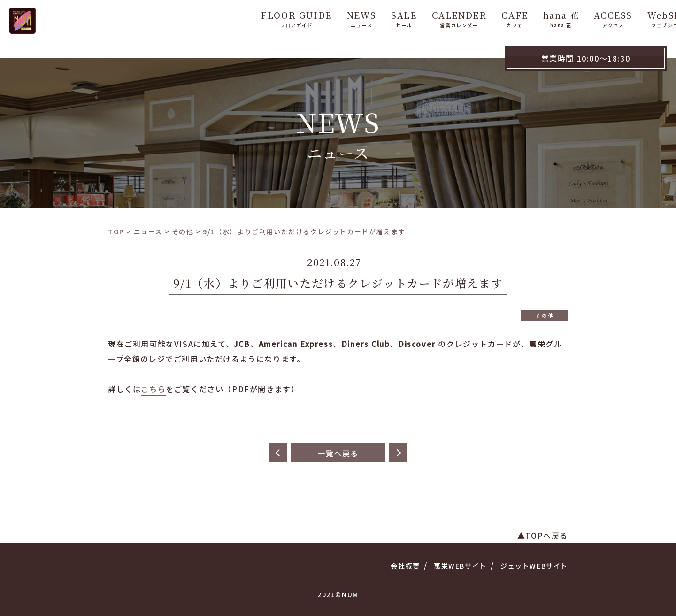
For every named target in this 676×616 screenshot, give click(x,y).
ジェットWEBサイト (534, 566)
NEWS (335, 18)
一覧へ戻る (338, 453)
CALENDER (433, 18)
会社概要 (405, 566)
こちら (153, 389)
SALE (377, 18)
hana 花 (535, 18)
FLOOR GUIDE (270, 18)
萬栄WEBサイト (460, 566)
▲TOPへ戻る (543, 535)
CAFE (488, 18)
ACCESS (587, 18)
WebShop (644, 18)
